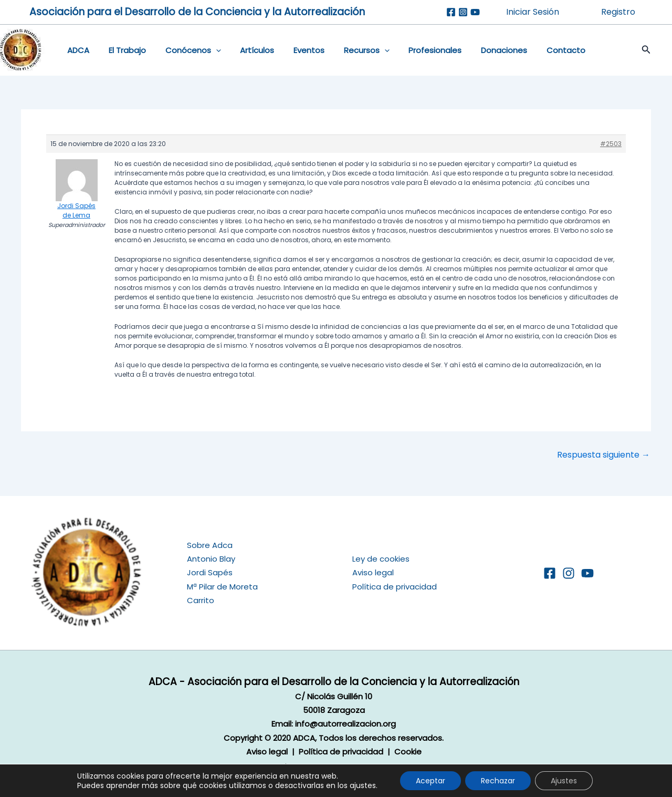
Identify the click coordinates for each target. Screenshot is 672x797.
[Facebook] (451, 12)
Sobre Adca (210, 545)
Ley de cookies (381, 559)
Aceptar (430, 781)
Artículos (245, 50)
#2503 (611, 144)
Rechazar (498, 781)
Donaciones (478, 50)
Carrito (201, 600)
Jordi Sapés (210, 572)
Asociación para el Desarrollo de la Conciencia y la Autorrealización (197, 12)
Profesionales (412, 50)
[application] (207, 50)
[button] (636, 50)
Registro (618, 12)
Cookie (408, 752)
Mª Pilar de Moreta (222, 587)
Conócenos (184, 50)
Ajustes (564, 781)
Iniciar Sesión (533, 12)
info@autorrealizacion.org (345, 724)
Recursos (347, 50)
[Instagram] (463, 12)
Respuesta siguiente (603, 455)
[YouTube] (587, 573)
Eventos (293, 50)
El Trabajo (122, 50)
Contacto (536, 50)
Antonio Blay (211, 559)
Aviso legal (373, 572)
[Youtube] (475, 12)
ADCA (77, 50)
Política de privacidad (395, 587)
